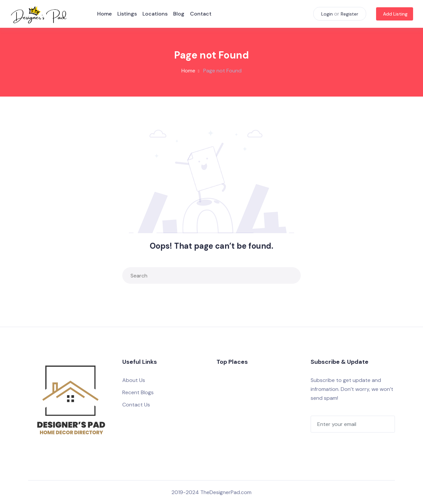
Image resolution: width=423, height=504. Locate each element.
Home (105, 14)
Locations (156, 14)
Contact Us (136, 405)
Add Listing (395, 14)
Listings (128, 14)
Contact (202, 14)
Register (349, 14)
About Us (134, 380)
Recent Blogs (138, 392)
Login (327, 14)
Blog (180, 14)
